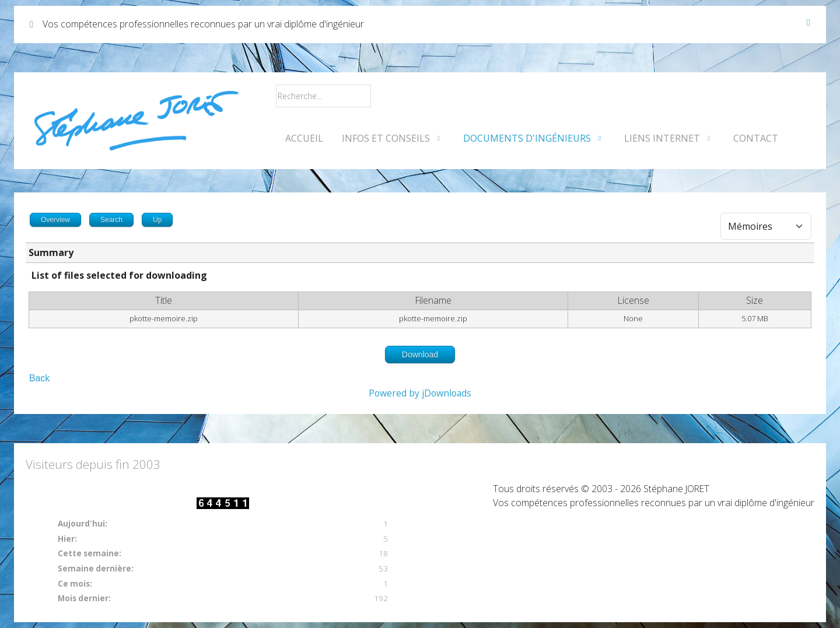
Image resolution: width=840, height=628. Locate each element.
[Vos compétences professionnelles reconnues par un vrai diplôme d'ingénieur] (136, 121)
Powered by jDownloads (420, 393)
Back (39, 378)
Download (420, 355)
